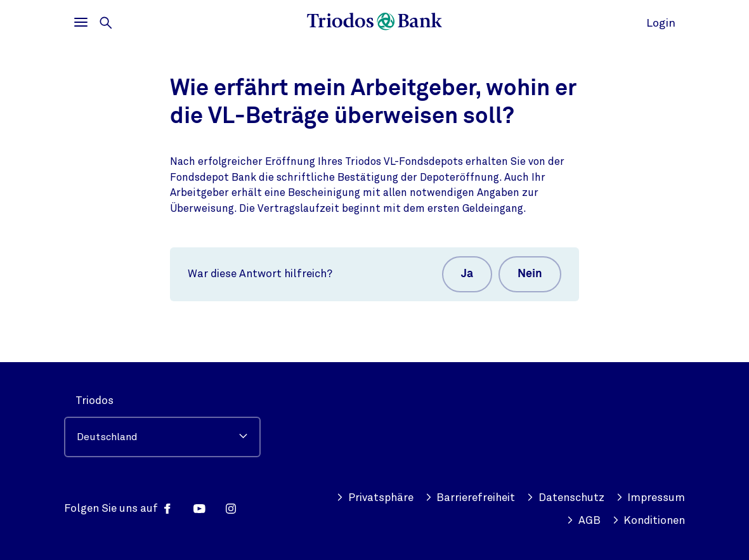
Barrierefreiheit (470, 498)
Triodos (94, 400)
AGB (583, 521)
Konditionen (649, 521)
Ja (467, 274)
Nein (530, 274)
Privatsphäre (375, 498)
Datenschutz (565, 498)
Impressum (651, 498)
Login (661, 23)
